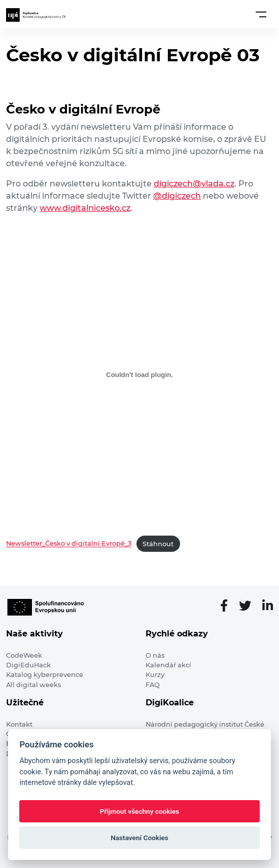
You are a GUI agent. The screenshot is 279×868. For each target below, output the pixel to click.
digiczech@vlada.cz (194, 184)
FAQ (153, 685)
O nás (155, 655)
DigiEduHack (28, 665)
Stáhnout (158, 544)
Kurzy (155, 675)
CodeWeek (24, 655)
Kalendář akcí (168, 665)
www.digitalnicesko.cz (85, 208)
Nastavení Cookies (139, 838)
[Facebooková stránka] (228, 606)
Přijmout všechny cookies (140, 811)
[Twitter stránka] (249, 606)
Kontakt (19, 724)
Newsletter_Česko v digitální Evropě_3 (69, 544)
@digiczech (177, 196)
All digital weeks (33, 685)
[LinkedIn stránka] (268, 606)
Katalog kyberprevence (45, 675)
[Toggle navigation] (261, 14)
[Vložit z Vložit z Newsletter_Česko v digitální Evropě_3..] (139, 374)
